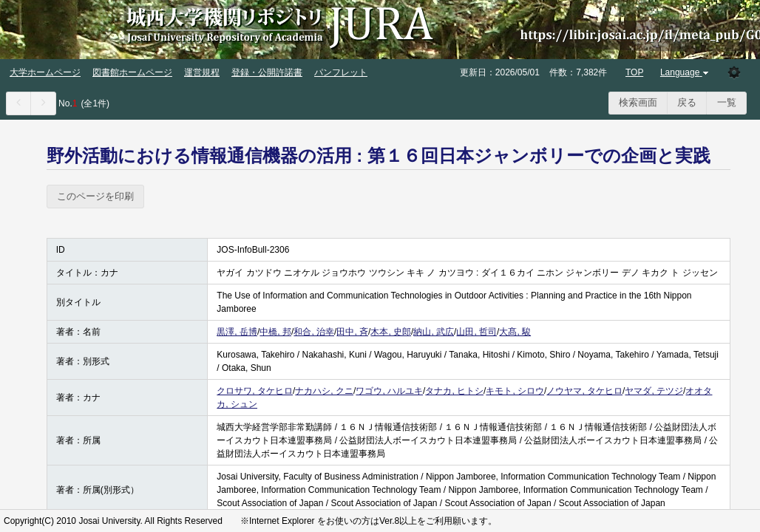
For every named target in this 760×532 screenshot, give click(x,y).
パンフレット (341, 72)
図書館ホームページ (132, 72)
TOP (634, 72)
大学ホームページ (45, 72)
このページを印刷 (95, 196)
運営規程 (202, 72)
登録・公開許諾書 (267, 72)
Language (686, 72)
